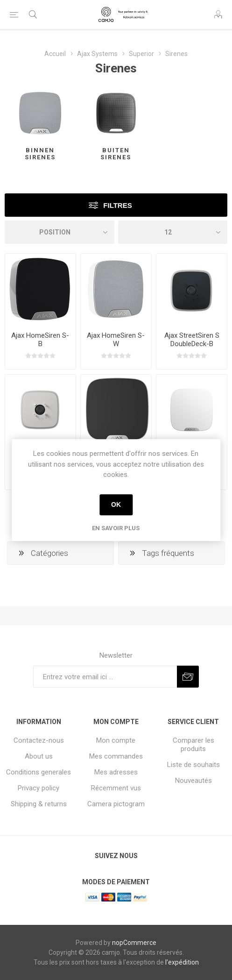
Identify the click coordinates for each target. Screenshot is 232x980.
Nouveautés (193, 781)
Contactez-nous (39, 740)
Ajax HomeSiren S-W (116, 340)
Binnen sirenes (40, 154)
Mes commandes (116, 756)
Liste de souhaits (193, 765)
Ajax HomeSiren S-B (40, 340)
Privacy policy (39, 788)
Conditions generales (39, 772)
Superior (141, 54)
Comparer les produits (193, 745)
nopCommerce (134, 943)
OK (116, 504)
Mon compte (116, 740)
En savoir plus (116, 528)
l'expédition (182, 962)
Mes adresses (116, 772)
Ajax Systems (97, 54)
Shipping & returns (39, 804)
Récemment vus (116, 788)
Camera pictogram (116, 804)
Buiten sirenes (116, 154)
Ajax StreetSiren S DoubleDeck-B (192, 340)
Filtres (117, 205)
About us (39, 756)
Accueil (55, 54)
